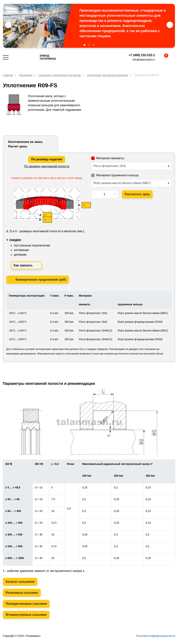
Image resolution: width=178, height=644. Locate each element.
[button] (85, 45)
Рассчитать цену (137, 194)
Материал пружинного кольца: (118, 175)
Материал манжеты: (111, 158)
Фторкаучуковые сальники (26, 615)
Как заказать (26, 265)
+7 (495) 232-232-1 (142, 55)
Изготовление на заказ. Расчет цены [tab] (26, 144)
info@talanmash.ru (144, 60)
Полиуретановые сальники (26, 604)
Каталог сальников (20, 582)
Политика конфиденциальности (155, 636)
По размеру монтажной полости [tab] (47, 166)
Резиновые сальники (22, 593)
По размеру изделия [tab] (47, 159)
